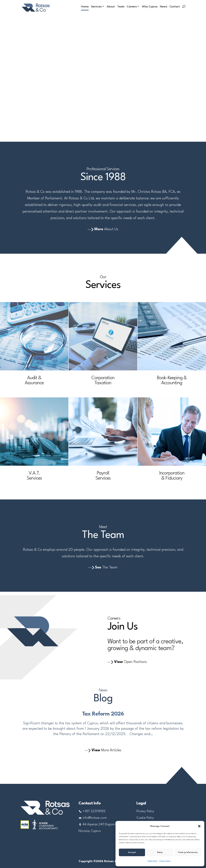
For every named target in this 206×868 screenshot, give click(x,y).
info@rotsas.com (95, 818)
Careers (132, 7)
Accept (132, 852)
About (111, 7)
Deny (160, 852)
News (164, 7)
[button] (199, 826)
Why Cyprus (150, 7)
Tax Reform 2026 (103, 714)
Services (96, 7)
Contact (175, 7)
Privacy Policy (165, 861)
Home (85, 7)
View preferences (188, 852)
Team (121, 7)
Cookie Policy (153, 861)
